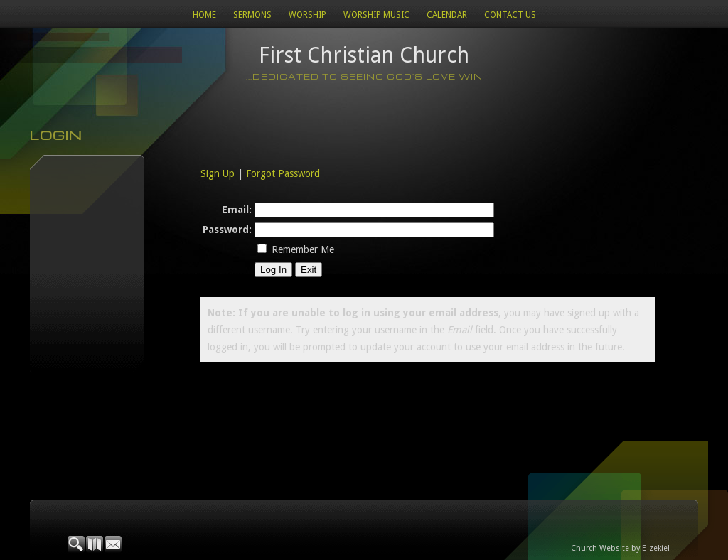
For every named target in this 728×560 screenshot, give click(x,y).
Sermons (252, 15)
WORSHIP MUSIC (376, 15)
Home (204, 15)
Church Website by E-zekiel (620, 548)
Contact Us (510, 15)
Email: (237, 210)
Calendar (447, 15)
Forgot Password (283, 173)
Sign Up (218, 173)
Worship (307, 15)
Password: (227, 230)
